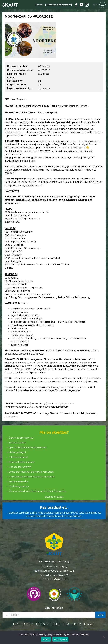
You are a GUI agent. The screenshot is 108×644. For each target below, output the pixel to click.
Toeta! (39, 5)
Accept (46, 639)
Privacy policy (60, 639)
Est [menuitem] (94, 5)
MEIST (17, 624)
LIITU (66, 624)
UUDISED (28, 624)
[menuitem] (96, 5)
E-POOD (77, 624)
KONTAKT (89, 624)
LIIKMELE (56, 624)
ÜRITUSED (42, 624)
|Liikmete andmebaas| (59, 5)
